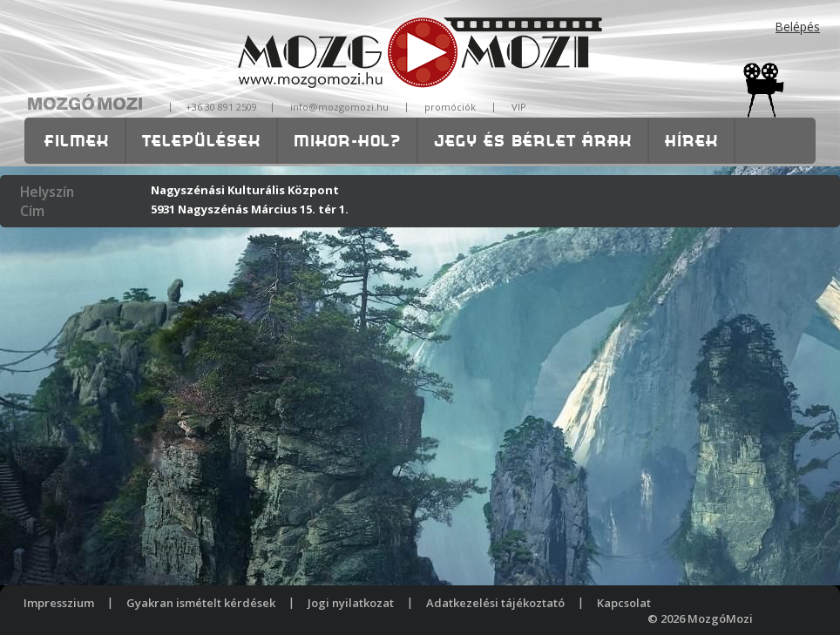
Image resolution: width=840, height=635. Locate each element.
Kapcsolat (624, 603)
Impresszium (59, 603)
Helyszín (47, 192)
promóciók (450, 107)
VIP (519, 107)
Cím (32, 211)
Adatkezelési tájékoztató (495, 603)
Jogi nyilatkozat (351, 603)
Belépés (798, 27)
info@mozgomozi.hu (339, 107)
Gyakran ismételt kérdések (201, 603)
